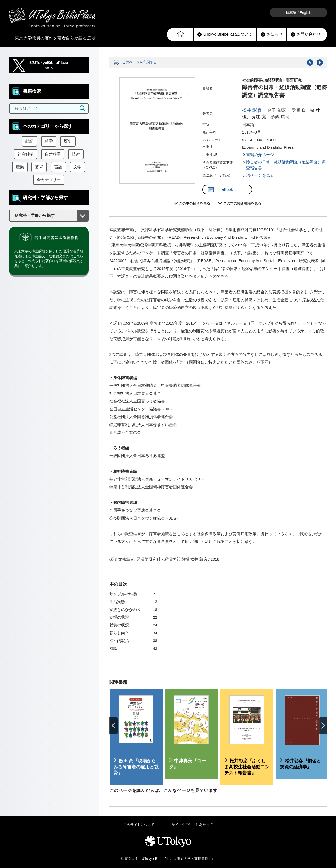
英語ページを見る (258, 175)
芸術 (39, 167)
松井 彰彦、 (254, 110)
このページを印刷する (139, 62)
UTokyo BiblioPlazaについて (225, 34)
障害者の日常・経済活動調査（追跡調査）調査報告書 (286, 165)
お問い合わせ (306, 34)
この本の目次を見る (195, 203)
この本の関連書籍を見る (242, 203)
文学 (77, 167)
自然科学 (53, 154)
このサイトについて (139, 825)
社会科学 (25, 154)
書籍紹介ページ (260, 155)
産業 (20, 167)
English (306, 13)
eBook (220, 190)
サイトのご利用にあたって (192, 825)
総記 (29, 141)
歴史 (68, 141)
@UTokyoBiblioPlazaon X (49, 65)
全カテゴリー (49, 180)
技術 (76, 154)
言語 (58, 167)
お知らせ (272, 34)
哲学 (49, 141)
